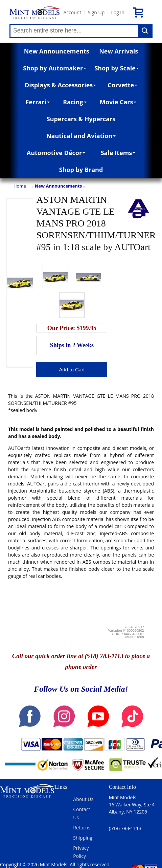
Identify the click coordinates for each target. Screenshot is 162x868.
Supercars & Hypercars (81, 119)
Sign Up (96, 12)
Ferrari (38, 102)
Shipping (83, 838)
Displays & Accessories (60, 85)
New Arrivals (119, 51)
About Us (83, 799)
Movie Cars (118, 102)
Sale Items (118, 153)
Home (20, 186)
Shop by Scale (117, 68)
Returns (82, 828)
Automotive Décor (56, 153)
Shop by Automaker (55, 68)
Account (72, 12)
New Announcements (57, 51)
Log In (118, 12)
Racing (75, 102)
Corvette (122, 85)
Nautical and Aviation (81, 136)
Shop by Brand (81, 170)
